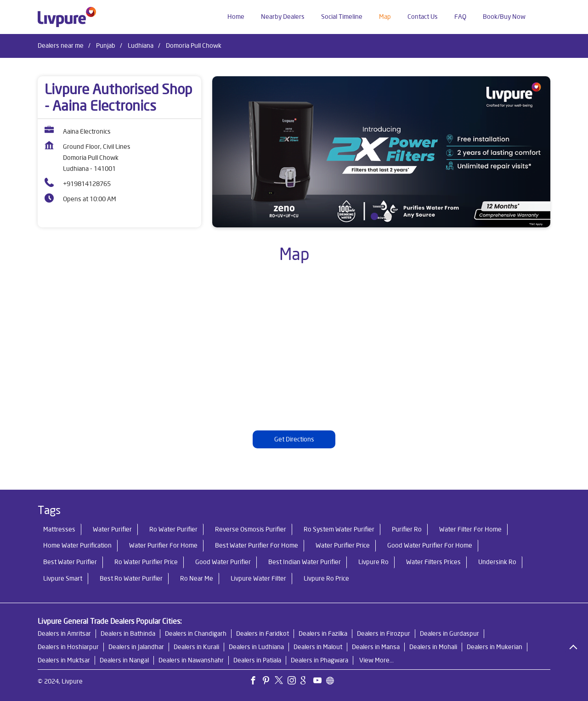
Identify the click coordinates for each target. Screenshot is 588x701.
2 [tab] (388, 216)
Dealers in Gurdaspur (449, 633)
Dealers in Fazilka (323, 633)
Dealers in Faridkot (263, 633)
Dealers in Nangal (124, 660)
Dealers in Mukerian (495, 647)
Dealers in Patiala (257, 660)
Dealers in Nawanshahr (191, 660)
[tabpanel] (381, 152)
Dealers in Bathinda (128, 633)
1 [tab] (374, 216)
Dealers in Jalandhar (136, 647)
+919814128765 (87, 184)
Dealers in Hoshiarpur (68, 647)
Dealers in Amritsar (64, 633)
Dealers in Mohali (433, 647)
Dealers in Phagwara (319, 660)
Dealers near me (61, 45)
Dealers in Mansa (376, 647)
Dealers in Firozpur (384, 633)
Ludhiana (141, 45)
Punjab (106, 45)
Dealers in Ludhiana (256, 647)
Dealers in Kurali (196, 647)
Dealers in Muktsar (64, 660)
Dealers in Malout (318, 647)
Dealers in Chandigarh (196, 633)
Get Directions (294, 439)
